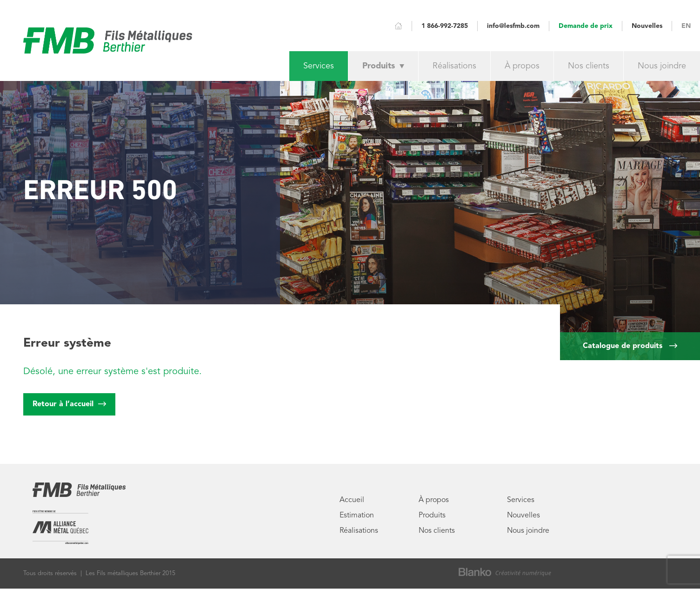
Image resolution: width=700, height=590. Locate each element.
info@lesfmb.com (513, 26)
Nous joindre (662, 66)
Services (319, 66)
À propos (522, 66)
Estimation (357, 516)
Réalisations (454, 66)
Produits (383, 66)
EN (686, 26)
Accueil (352, 500)
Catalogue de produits (630, 346)
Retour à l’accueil (69, 401)
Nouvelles (647, 26)
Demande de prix (586, 27)
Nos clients (589, 66)
